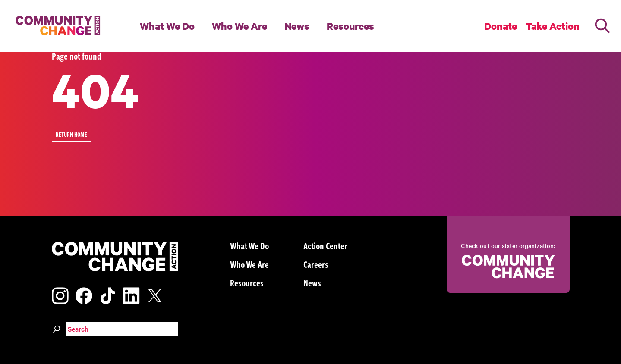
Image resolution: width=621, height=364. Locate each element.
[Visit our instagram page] (60, 294)
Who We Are (240, 26)
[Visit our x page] (157, 294)
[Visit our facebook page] (84, 294)
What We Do (167, 26)
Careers (316, 264)
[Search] (602, 26)
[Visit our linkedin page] (131, 294)
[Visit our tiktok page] (107, 294)
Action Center (325, 245)
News (297, 26)
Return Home (71, 134)
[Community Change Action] (55, 26)
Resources (350, 26)
